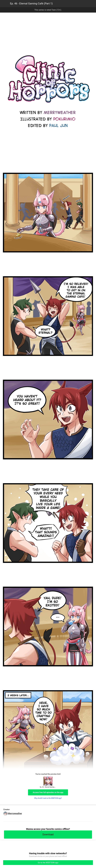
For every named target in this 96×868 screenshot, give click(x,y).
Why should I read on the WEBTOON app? (48, 798)
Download (48, 834)
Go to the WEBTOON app (48, 863)
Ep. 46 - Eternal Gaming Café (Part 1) (31, 4)
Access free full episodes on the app (48, 792)
